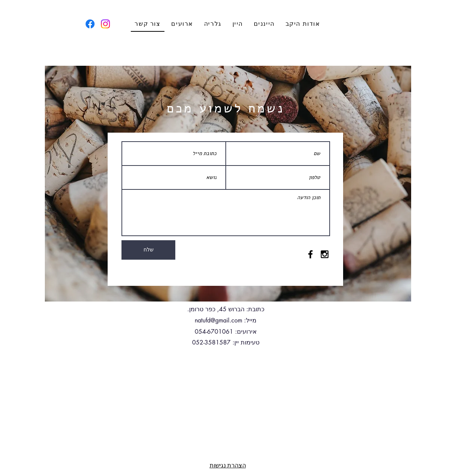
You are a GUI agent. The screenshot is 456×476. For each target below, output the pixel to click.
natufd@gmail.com (218, 320)
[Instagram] (105, 24)
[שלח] (148, 250)
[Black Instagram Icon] (325, 254)
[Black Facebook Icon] (310, 254)
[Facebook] (90, 24)
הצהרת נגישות (228, 465)
